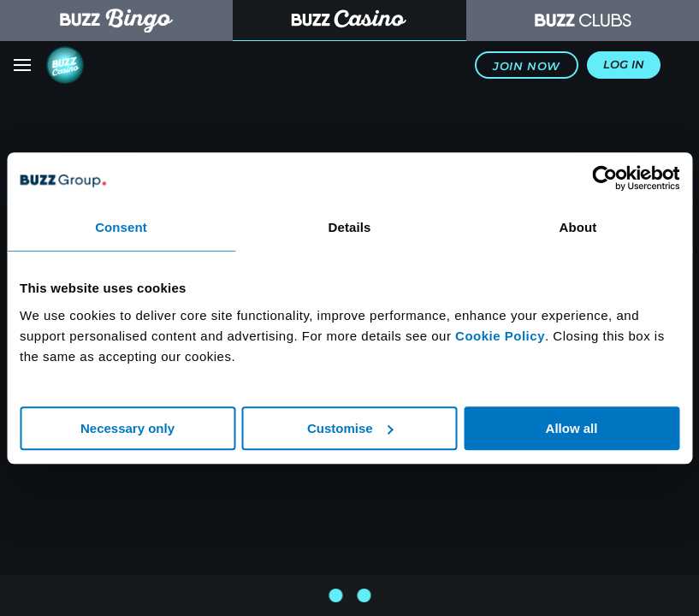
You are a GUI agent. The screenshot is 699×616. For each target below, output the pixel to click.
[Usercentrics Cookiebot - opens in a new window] (604, 178)
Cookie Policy (500, 336)
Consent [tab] (121, 227)
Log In (624, 65)
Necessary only (127, 428)
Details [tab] (350, 227)
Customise (350, 428)
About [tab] (578, 227)
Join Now (527, 66)
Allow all (572, 428)
